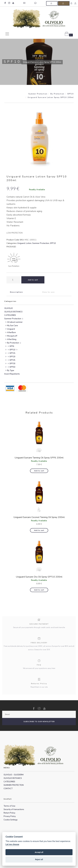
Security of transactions (14, 809)
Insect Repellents (12, 374)
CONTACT (8, 789)
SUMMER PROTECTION (14, 785)
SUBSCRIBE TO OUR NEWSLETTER (39, 722)
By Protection (57, 94)
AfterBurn (11, 332)
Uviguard (21, 243)
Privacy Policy (10, 816)
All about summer (15, 322)
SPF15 (12, 353)
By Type (11, 370)
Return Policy (9, 813)
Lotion (29, 243)
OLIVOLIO (9, 308)
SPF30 (12, 364)
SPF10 (71, 94)
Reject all (39, 859)
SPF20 (12, 357)
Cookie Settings (11, 820)
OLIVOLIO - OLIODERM (14, 775)
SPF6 (12, 346)
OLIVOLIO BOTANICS (13, 312)
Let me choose (12, 844)
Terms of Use (9, 806)
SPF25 (12, 360)
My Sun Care (12, 326)
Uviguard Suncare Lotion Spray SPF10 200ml (51, 97)
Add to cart (39, 471)
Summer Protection (38, 94)
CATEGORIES (10, 315)
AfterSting (12, 339)
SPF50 (12, 367)
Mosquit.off (12, 336)
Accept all (39, 852)
